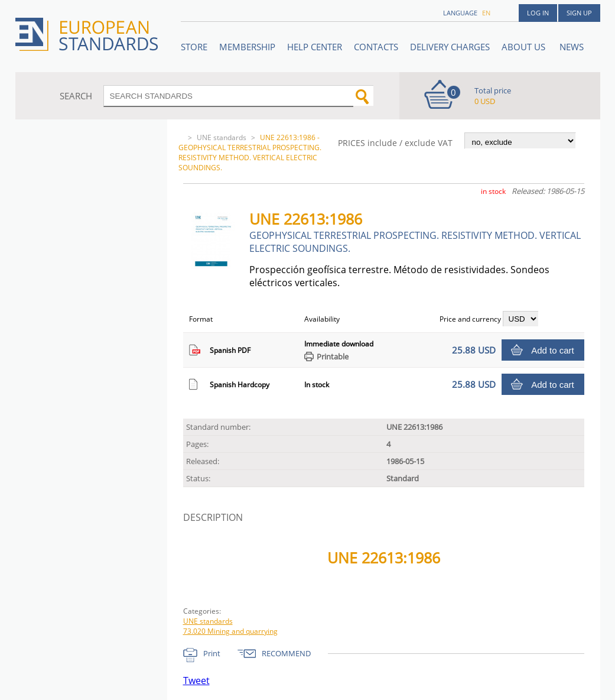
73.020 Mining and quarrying (230, 631)
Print (212, 653)
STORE (194, 47)
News (572, 47)
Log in (538, 13)
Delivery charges (450, 47)
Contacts (376, 47)
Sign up (579, 13)
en (486, 13)
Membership (247, 47)
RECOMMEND (286, 653)
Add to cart (553, 350)
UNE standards (222, 137)
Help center (315, 47)
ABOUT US (525, 47)
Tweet (196, 680)
